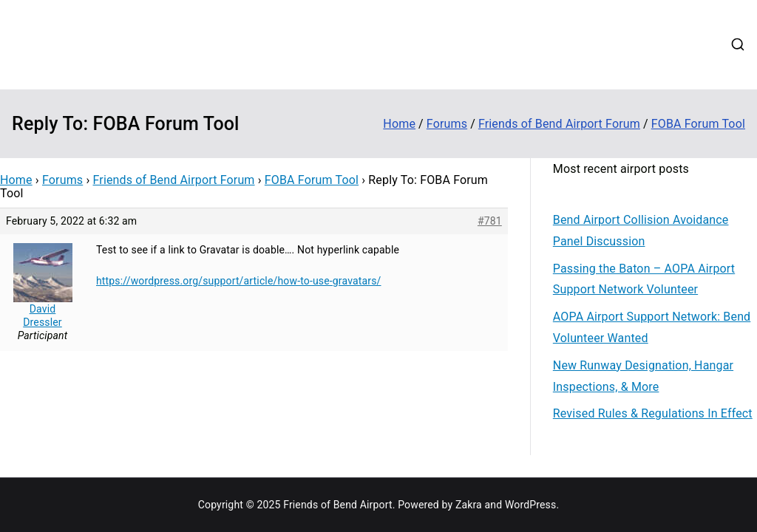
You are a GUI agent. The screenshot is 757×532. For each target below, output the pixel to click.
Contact (444, 63)
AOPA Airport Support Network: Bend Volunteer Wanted (652, 327)
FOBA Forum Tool (312, 180)
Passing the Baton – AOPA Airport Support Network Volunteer (644, 279)
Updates (541, 25)
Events (597, 25)
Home (368, 25)
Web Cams (380, 63)
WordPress (530, 505)
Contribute (475, 25)
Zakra (469, 505)
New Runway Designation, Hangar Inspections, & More (643, 376)
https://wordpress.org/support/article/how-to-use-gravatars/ (239, 281)
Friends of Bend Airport (167, 34)
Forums (650, 25)
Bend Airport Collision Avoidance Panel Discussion (641, 231)
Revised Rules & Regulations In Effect (653, 413)
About (416, 25)
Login (496, 63)
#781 (490, 221)
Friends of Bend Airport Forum (174, 180)
